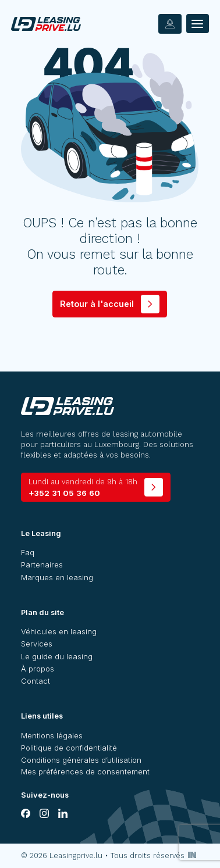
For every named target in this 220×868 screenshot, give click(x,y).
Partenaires (42, 565)
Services (37, 644)
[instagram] (44, 813)
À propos (38, 669)
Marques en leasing (57, 578)
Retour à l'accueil (97, 304)
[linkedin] (63, 813)
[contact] (170, 24)
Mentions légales (52, 736)
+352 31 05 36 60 (83, 487)
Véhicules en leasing (59, 632)
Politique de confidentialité (69, 748)
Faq (28, 553)
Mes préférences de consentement (85, 772)
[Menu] (198, 24)
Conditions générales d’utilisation (81, 760)
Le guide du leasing (57, 657)
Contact (36, 681)
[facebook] (26, 813)
